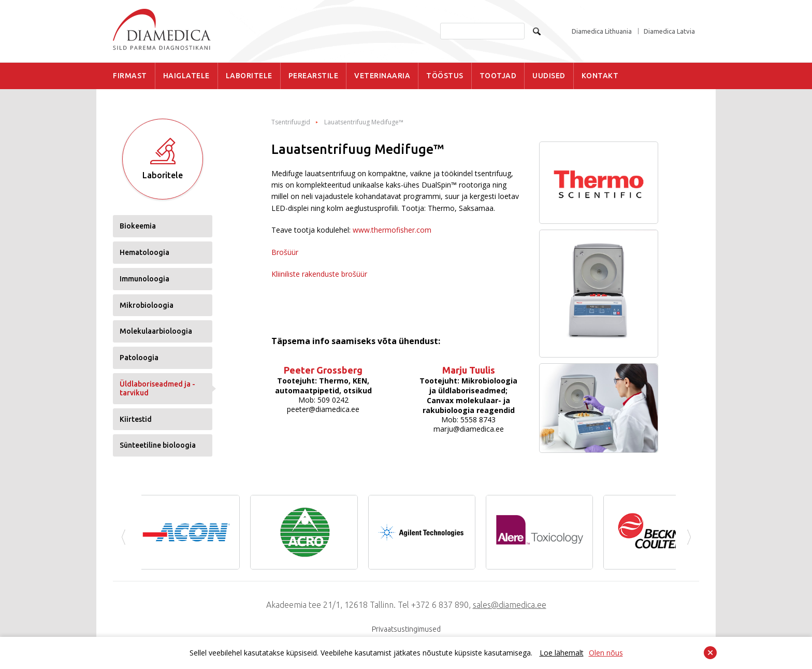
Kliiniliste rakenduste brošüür (319, 274)
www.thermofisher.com (392, 230)
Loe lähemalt (562, 653)
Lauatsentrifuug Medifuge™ (364, 122)
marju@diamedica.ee (469, 429)
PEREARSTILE (314, 76)
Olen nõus (606, 653)
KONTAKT (600, 76)
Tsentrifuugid (291, 122)
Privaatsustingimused (406, 629)
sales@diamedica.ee (510, 605)
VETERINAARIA (382, 76)
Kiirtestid (136, 419)
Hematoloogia (144, 252)
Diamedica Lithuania (602, 31)
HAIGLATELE (186, 76)
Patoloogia (139, 358)
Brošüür (285, 252)
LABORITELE (249, 76)
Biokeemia (138, 226)
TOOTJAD (498, 76)
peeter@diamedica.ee (323, 409)
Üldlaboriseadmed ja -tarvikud (157, 388)
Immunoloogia (144, 279)
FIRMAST (130, 76)
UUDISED (549, 76)
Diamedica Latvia (669, 31)
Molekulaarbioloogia (156, 331)
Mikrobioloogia (147, 305)
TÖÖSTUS (445, 76)
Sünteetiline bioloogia (158, 445)
